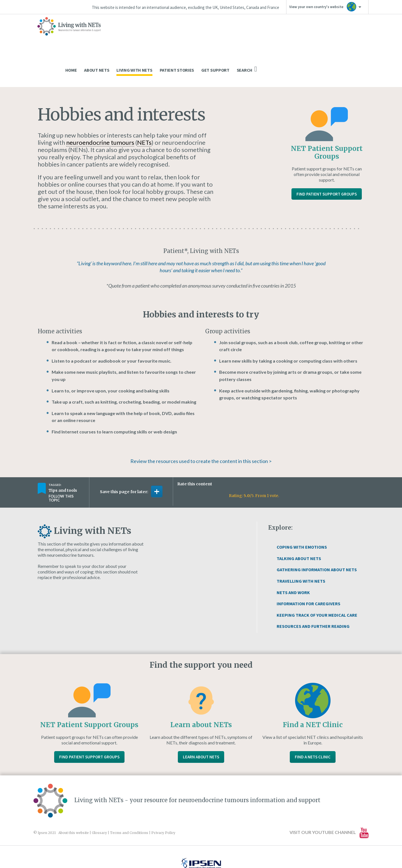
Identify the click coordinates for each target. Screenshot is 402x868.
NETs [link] (144, 108)
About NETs (208, 35)
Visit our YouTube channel (329, 798)
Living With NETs (246, 35)
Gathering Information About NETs (317, 535)
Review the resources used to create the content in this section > (201, 426)
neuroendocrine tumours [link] (100, 108)
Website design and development (195, 852)
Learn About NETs (201, 722)
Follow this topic (61, 463)
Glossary (99, 798)
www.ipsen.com (99, 852)
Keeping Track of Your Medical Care (317, 580)
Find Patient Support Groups (327, 159)
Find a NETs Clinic (313, 722)
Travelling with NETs (301, 546)
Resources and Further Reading (313, 591)
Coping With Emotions (302, 512)
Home (183, 35)
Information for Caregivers (308, 569)
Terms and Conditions (129, 798)
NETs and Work (293, 558)
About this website (74, 798)
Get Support (327, 35)
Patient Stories (289, 35)
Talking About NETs (299, 524)
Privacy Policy (163, 798)
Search (358, 34)
